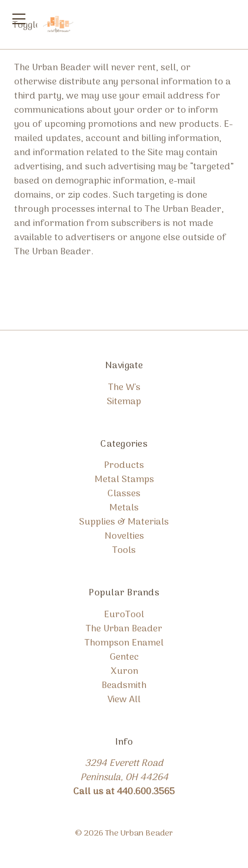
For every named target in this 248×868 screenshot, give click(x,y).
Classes (124, 494)
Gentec (124, 657)
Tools (124, 551)
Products (124, 466)
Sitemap (124, 402)
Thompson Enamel (124, 643)
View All (124, 700)
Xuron (124, 672)
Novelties (124, 536)
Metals (124, 508)
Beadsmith (124, 686)
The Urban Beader (124, 629)
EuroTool (124, 615)
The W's (124, 388)
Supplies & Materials (124, 522)
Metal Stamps (124, 480)
